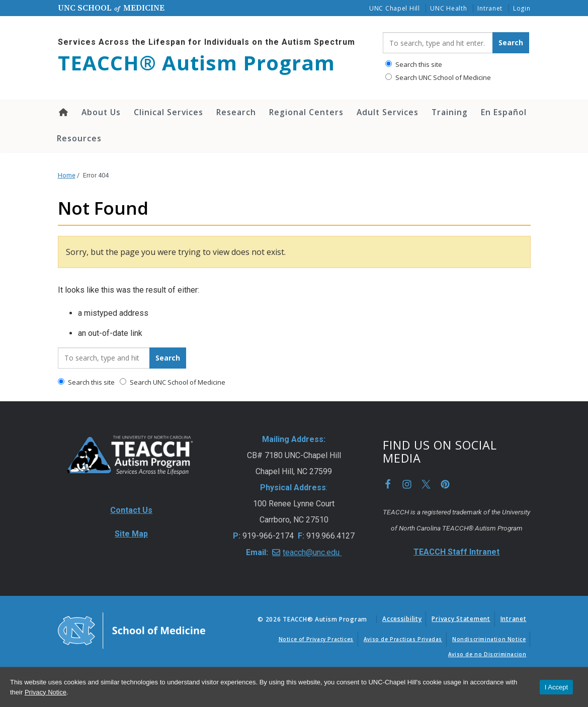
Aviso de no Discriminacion (487, 654)
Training (450, 112)
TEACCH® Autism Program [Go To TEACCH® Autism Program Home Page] (196, 63)
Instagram (407, 484)
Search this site (414, 64)
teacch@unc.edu (312, 552)
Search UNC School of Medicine (438, 77)
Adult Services (388, 112)
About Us (101, 112)
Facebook (388, 484)
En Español (504, 112)
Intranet (490, 8)
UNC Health (448, 8)
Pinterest (445, 484)
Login (522, 8)
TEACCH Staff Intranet (456, 552)
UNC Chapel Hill (395, 8)
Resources (79, 138)
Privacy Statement (461, 619)
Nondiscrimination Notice (489, 639)
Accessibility (402, 619)
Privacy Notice (46, 692)
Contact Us (131, 510)
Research (236, 112)
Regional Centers (306, 112)
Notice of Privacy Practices (316, 639)
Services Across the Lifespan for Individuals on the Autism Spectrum (206, 42)
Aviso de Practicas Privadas (403, 639)
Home (63, 112)
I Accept (556, 687)
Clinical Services (169, 112)
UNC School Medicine (111, 8)
